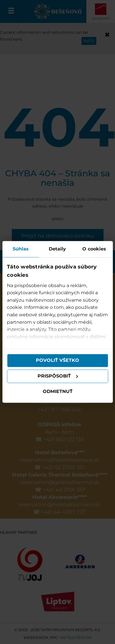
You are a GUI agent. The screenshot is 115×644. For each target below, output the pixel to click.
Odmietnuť (58, 391)
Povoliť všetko (57, 360)
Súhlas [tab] (21, 249)
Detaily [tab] (57, 249)
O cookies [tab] (94, 249)
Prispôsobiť (58, 376)
